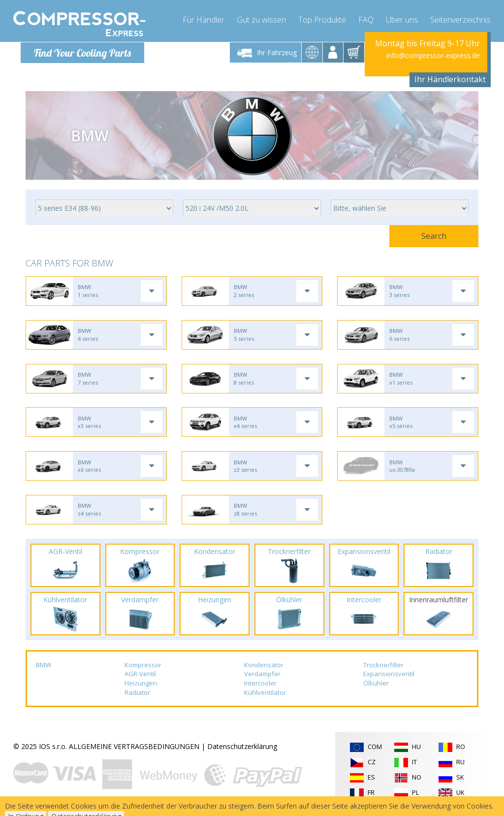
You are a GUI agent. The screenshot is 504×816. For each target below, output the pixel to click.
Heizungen (141, 686)
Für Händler (204, 20)
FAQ (366, 20)
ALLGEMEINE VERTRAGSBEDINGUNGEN (134, 750)
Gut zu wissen (261, 20)
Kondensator (264, 668)
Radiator (137, 696)
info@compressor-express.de (433, 55)
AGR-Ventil (140, 677)
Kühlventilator (265, 696)
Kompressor (143, 668)
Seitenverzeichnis (460, 20)
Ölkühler (376, 686)
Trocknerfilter (383, 668)
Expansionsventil (389, 677)
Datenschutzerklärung (242, 750)
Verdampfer (262, 677)
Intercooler (260, 686)
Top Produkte (322, 20)
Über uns (402, 20)
